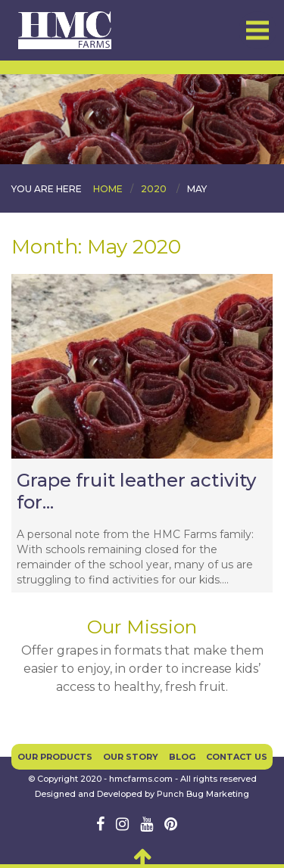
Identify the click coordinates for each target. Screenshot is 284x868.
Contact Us (237, 757)
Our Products (55, 757)
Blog (182, 757)
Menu (257, 30)
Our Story (131, 757)
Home (108, 189)
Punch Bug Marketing (203, 794)
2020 (154, 189)
